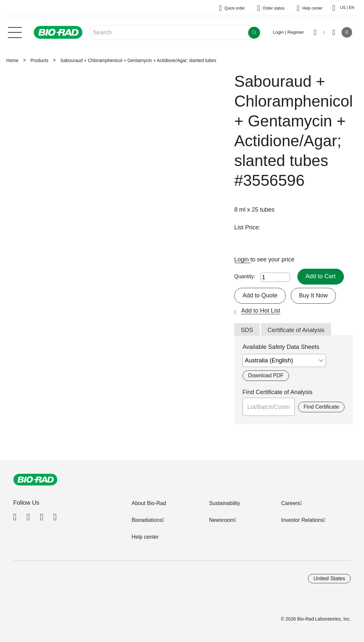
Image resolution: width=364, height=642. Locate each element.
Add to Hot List (261, 311)
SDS (247, 330)
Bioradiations (147, 520)
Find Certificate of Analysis (278, 392)
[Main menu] (15, 32)
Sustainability (224, 503)
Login (242, 259)
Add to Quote (260, 295)
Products (39, 60)
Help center (145, 537)
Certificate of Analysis (296, 330)
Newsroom (221, 520)
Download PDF (266, 375)
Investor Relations (302, 520)
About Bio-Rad (149, 503)
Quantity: (245, 276)
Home (12, 60)
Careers (291, 503)
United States (329, 578)
